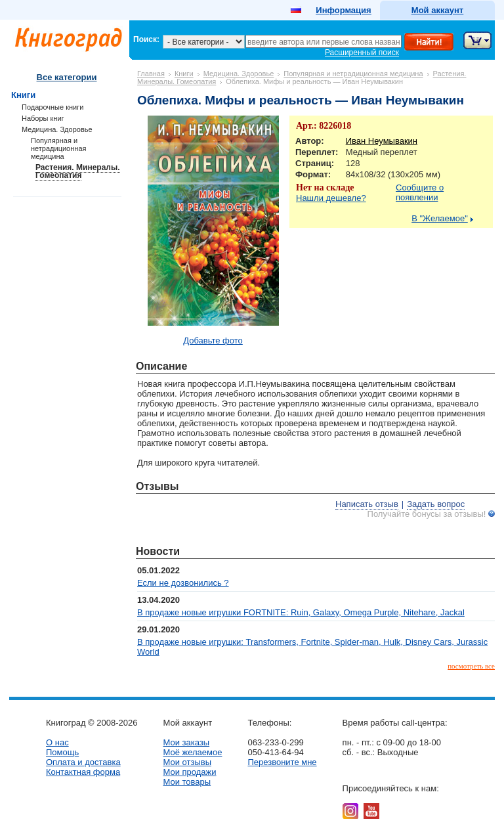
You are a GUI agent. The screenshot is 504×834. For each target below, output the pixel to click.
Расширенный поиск (362, 53)
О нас (57, 742)
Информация (343, 10)
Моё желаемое (192, 752)
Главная (151, 74)
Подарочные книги (52, 107)
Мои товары (187, 782)
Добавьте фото (213, 340)
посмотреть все (471, 666)
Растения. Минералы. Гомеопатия (78, 171)
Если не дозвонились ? (183, 583)
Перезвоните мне (282, 762)
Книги (184, 74)
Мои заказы (186, 742)
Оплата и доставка (83, 762)
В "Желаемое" (440, 218)
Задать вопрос (436, 504)
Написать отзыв (367, 504)
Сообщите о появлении (420, 192)
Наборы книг (43, 118)
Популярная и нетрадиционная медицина (353, 74)
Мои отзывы (187, 762)
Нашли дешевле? (331, 198)
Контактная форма (83, 772)
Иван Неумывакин (382, 141)
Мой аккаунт (437, 10)
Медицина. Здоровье (239, 74)
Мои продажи (189, 772)
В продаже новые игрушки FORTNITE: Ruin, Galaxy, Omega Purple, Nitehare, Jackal (301, 612)
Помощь (62, 752)
